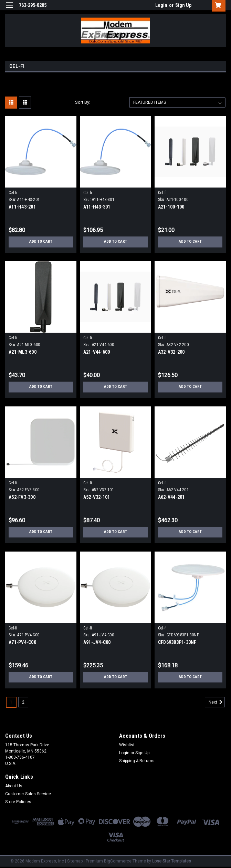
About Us (14, 786)
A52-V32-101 (97, 497)
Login (161, 5)
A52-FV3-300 (22, 497)
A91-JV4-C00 (97, 642)
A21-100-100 (171, 207)
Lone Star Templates (172, 861)
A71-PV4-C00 (22, 642)
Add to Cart (41, 242)
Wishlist (127, 745)
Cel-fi (13, 193)
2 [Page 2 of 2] (23, 702)
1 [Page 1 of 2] (11, 702)
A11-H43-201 (22, 207)
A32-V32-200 (171, 352)
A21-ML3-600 (23, 352)
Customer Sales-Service (28, 794)
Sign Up (183, 5)
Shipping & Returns (137, 761)
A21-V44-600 (97, 352)
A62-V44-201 (171, 497)
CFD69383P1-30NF (177, 642)
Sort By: (83, 102)
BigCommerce (118, 861)
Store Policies (18, 802)
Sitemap (75, 861)
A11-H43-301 (97, 207)
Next (217, 702)
